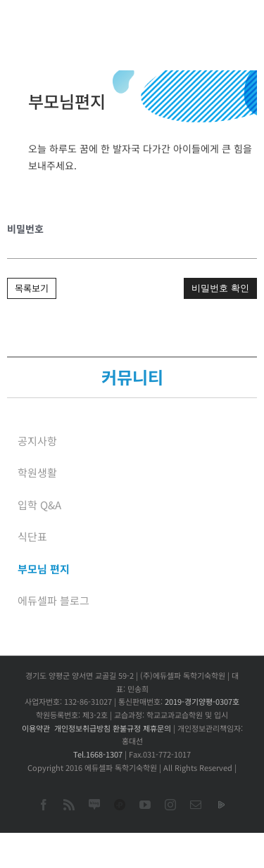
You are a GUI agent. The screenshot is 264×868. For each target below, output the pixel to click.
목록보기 (32, 288)
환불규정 (127, 728)
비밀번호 (25, 229)
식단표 (32, 536)
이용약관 (36, 728)
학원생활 (37, 472)
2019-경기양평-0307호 (202, 701)
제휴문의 (157, 728)
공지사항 (37, 441)
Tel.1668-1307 (98, 754)
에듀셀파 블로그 (54, 600)
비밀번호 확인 (220, 288)
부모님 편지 (44, 569)
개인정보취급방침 (82, 728)
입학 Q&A (39, 505)
